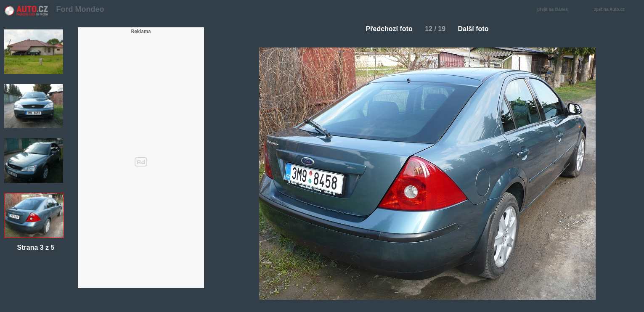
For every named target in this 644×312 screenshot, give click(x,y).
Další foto (477, 29)
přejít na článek (555, 10)
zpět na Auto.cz (614, 10)
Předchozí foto (386, 29)
